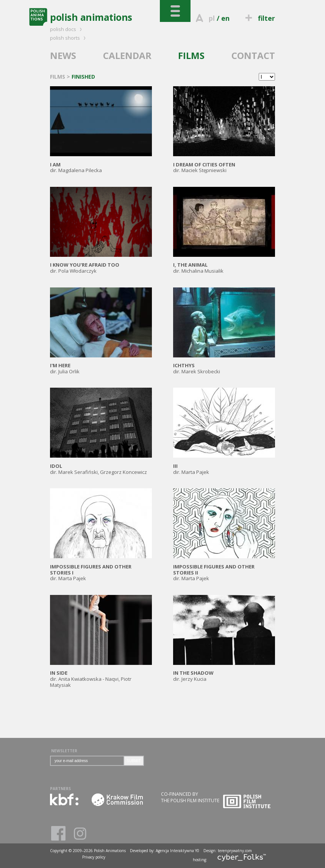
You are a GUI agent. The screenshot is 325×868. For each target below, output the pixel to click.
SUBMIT (134, 761)
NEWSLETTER (64, 751)
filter (259, 18)
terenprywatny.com (235, 851)
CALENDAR (127, 55)
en (225, 18)
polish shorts (69, 38)
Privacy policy (94, 857)
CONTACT (253, 55)
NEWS (63, 55)
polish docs (67, 29)
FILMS (191, 55)
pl (212, 18)
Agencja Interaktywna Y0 (177, 851)
